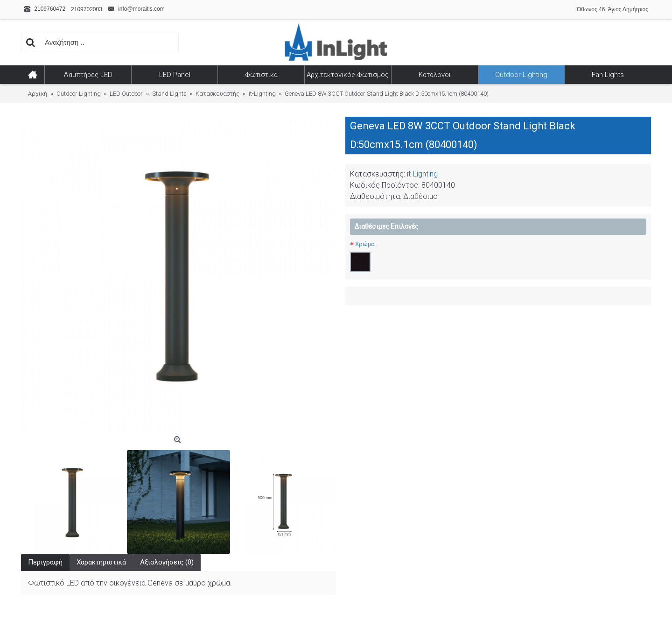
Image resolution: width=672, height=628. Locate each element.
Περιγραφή (45, 562)
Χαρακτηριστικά (101, 562)
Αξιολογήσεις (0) (167, 562)
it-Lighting (422, 174)
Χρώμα (365, 244)
